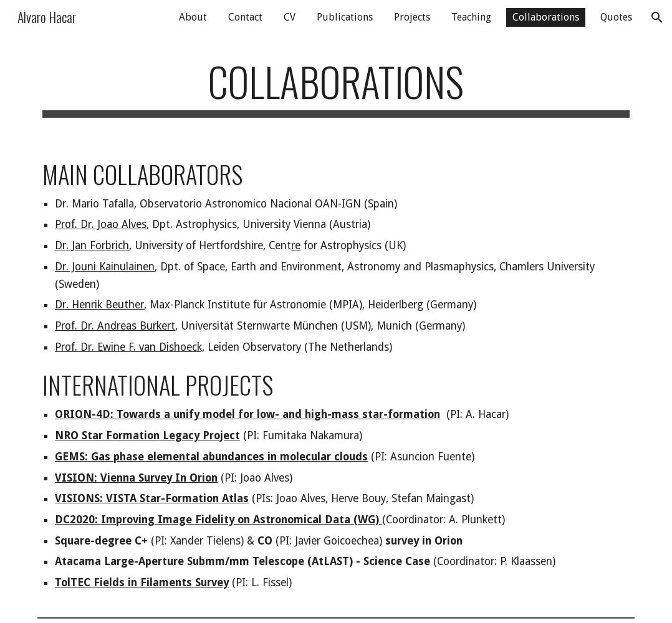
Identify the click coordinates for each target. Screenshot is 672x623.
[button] (657, 17)
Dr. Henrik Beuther (99, 305)
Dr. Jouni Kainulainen (105, 267)
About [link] (193, 17)
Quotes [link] (616, 17)
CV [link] (290, 17)
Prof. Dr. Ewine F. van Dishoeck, (130, 347)
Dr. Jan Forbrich (92, 245)
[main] (336, 88)
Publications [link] (345, 17)
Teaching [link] (471, 17)
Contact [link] (245, 17)
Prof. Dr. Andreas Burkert (115, 326)
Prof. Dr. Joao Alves (101, 224)
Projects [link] (412, 17)
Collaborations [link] (546, 17)
